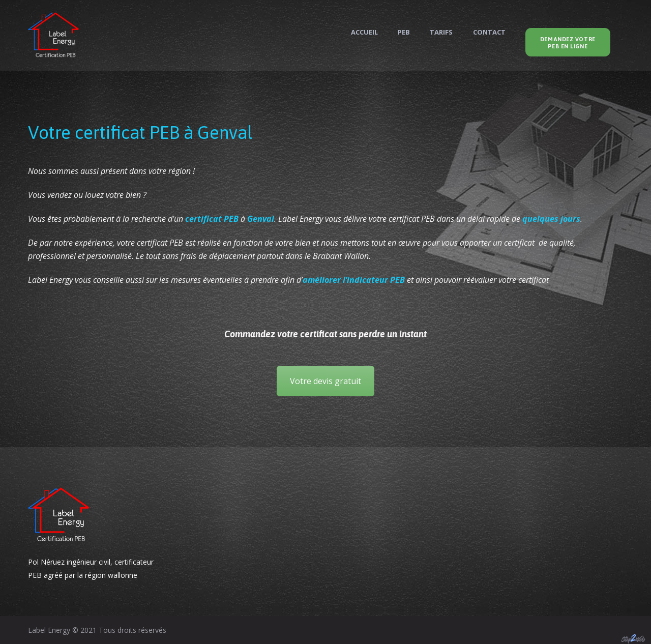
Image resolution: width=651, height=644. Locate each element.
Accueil (364, 32)
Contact (489, 32)
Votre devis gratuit (325, 381)
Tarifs (441, 32)
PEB (404, 32)
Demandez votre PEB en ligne (568, 43)
